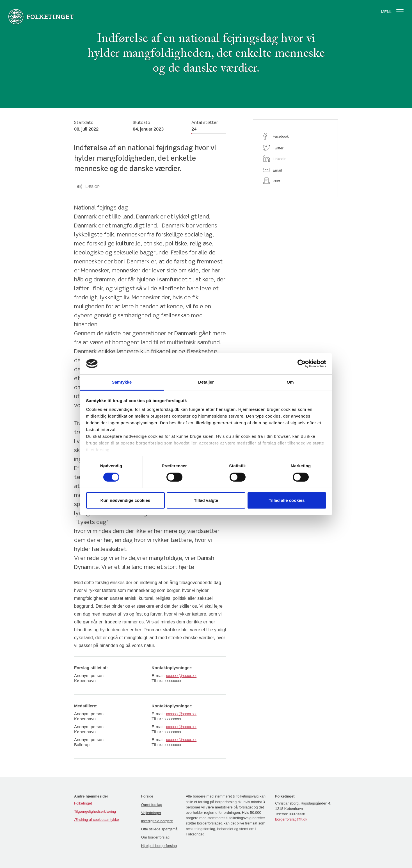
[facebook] (295, 136)
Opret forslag (152, 805)
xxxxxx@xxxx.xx (181, 676)
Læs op (88, 187)
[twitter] (295, 148)
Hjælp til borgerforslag (159, 846)
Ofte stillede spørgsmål (160, 829)
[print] (295, 181)
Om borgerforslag (155, 837)
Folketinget (83, 803)
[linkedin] (295, 159)
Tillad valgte (206, 500)
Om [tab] (290, 382)
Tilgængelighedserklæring (95, 811)
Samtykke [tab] (122, 382)
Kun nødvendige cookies (125, 500)
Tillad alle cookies (287, 500)
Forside (147, 796)
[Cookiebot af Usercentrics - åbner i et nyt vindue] (302, 364)
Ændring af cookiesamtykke (97, 820)
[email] (295, 170)
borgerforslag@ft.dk (291, 819)
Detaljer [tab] (206, 382)
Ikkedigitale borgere (157, 821)
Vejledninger (151, 813)
